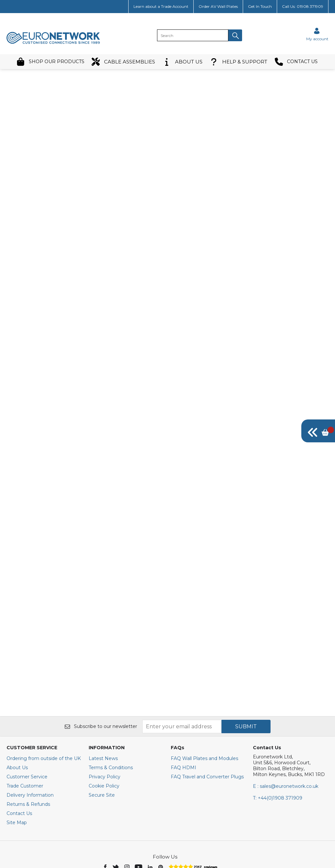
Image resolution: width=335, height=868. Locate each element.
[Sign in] (317, 34)
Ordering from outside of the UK (44, 697)
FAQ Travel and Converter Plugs (207, 715)
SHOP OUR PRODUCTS (50, 62)
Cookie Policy (104, 724)
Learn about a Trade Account (161, 6)
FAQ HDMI (184, 706)
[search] (193, 35)
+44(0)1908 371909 (278, 736)
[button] (235, 35)
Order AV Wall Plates (218, 6)
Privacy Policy (105, 715)
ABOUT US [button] (183, 62)
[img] (318, 431)
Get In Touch (260, 6)
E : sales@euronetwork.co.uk (286, 724)
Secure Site (102, 733)
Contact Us (19, 752)
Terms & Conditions (111, 706)
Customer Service (27, 715)
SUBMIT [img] (246, 664)
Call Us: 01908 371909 (303, 6)
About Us (17, 706)
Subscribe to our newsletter (101, 664)
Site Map (17, 761)
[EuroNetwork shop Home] (53, 43)
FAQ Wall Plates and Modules (204, 697)
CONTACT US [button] (296, 62)
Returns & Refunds (28, 742)
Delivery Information (30, 733)
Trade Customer (25, 724)
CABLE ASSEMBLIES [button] (123, 62)
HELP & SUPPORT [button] (238, 62)
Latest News (103, 697)
